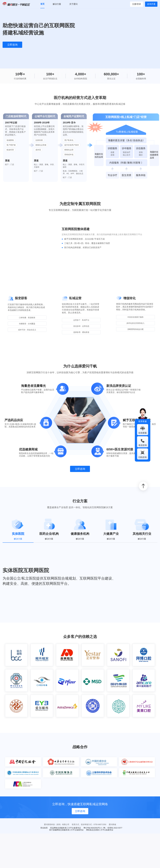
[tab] (18, 530)
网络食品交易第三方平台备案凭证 (100, 830)
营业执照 (44, 828)
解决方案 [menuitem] (57, 4)
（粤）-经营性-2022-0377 (112, 828)
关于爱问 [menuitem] (73, 4)
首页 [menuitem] (42, 4)
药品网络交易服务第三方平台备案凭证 (66, 828)
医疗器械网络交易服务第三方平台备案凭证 (66, 830)
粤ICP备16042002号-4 (93, 828)
